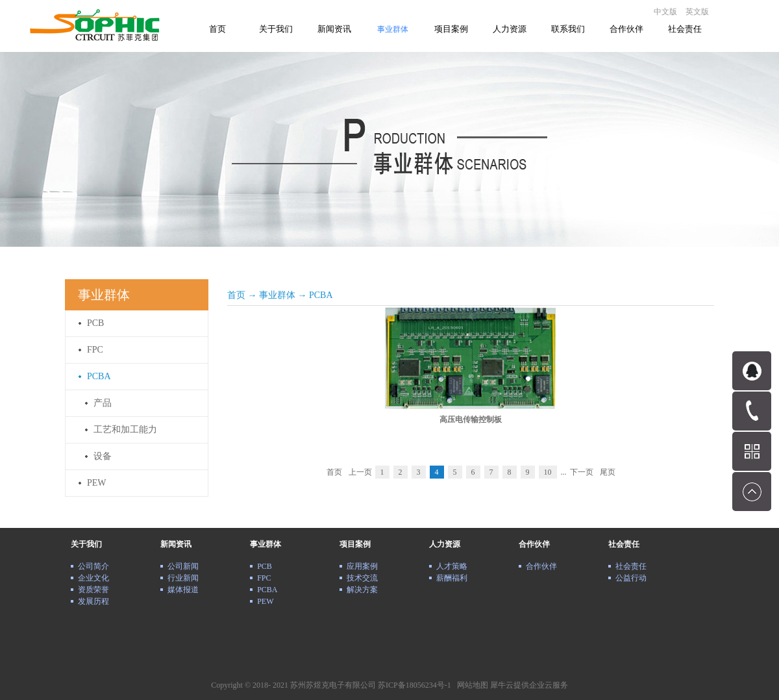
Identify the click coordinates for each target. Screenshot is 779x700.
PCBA (321, 295)
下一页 (582, 472)
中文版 (665, 12)
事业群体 (277, 295)
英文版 (697, 12)
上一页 (360, 472)
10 (548, 472)
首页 (217, 29)
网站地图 (471, 685)
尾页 (608, 472)
